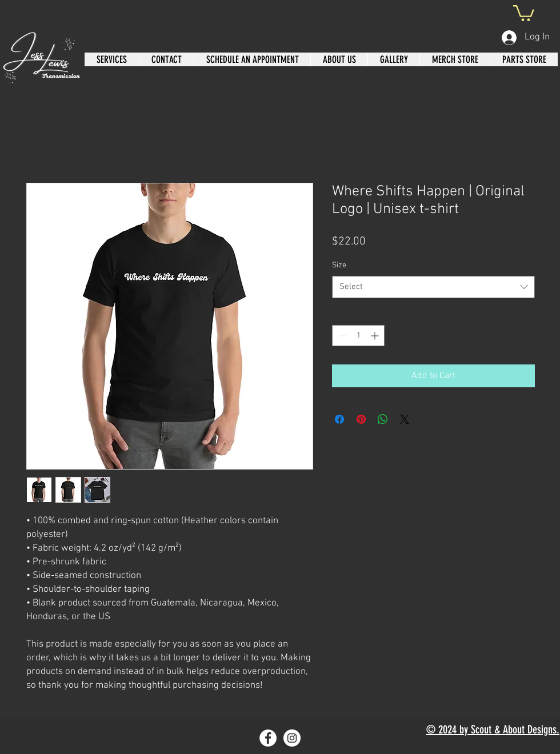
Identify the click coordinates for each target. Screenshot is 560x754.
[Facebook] (268, 738)
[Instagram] (292, 738)
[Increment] (376, 336)
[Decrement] (341, 336)
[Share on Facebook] (339, 419)
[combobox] (433, 287)
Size (339, 265)
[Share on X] (405, 419)
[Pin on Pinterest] (361, 419)
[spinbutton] (358, 336)
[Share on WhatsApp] (383, 419)
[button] (524, 12)
